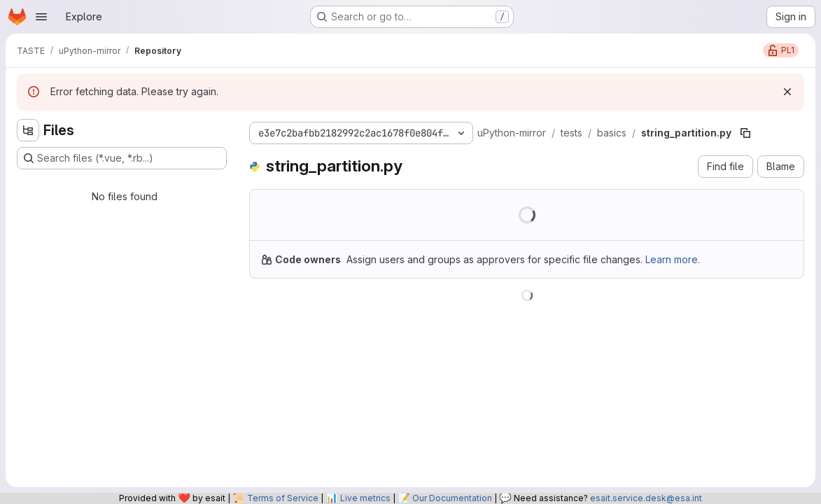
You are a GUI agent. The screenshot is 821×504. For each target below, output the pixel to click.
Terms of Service (283, 498)
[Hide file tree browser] (28, 130)
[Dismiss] (787, 92)
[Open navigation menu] (41, 17)
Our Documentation (452, 498)
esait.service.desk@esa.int (646, 498)
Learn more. (673, 259)
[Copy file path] (745, 133)
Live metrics (365, 498)
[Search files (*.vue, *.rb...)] (122, 158)
